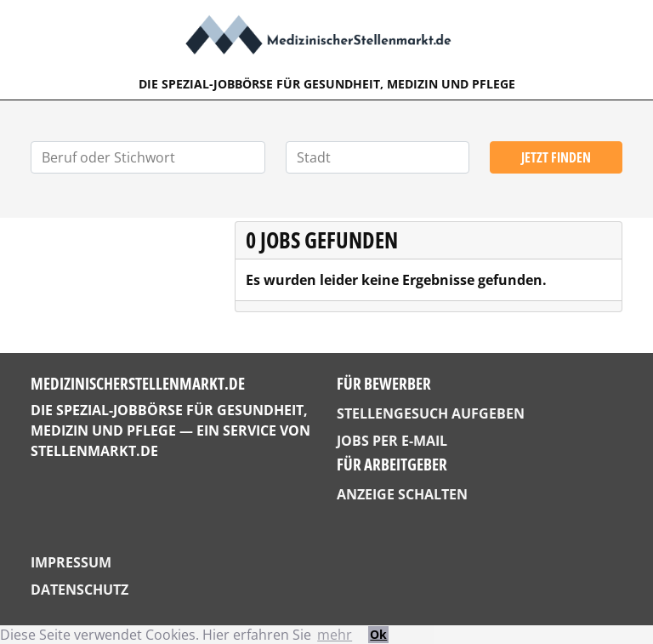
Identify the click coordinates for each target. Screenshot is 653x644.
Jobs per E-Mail (392, 441)
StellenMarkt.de (94, 451)
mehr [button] (335, 635)
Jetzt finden (556, 157)
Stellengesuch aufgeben (431, 413)
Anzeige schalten (402, 494)
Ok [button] (378, 634)
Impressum (71, 562)
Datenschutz (79, 590)
